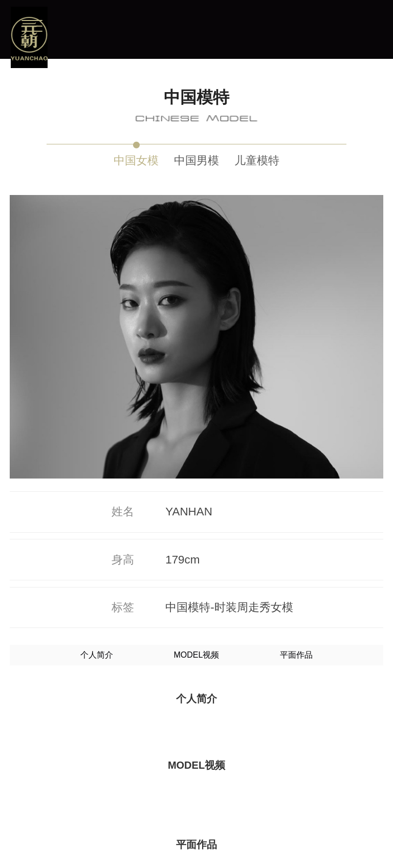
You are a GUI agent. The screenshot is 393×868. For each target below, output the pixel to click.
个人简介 (97, 383)
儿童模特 (257, 160)
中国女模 (136, 160)
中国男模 (196, 160)
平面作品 (296, 383)
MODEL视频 (197, 383)
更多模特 (196, 829)
